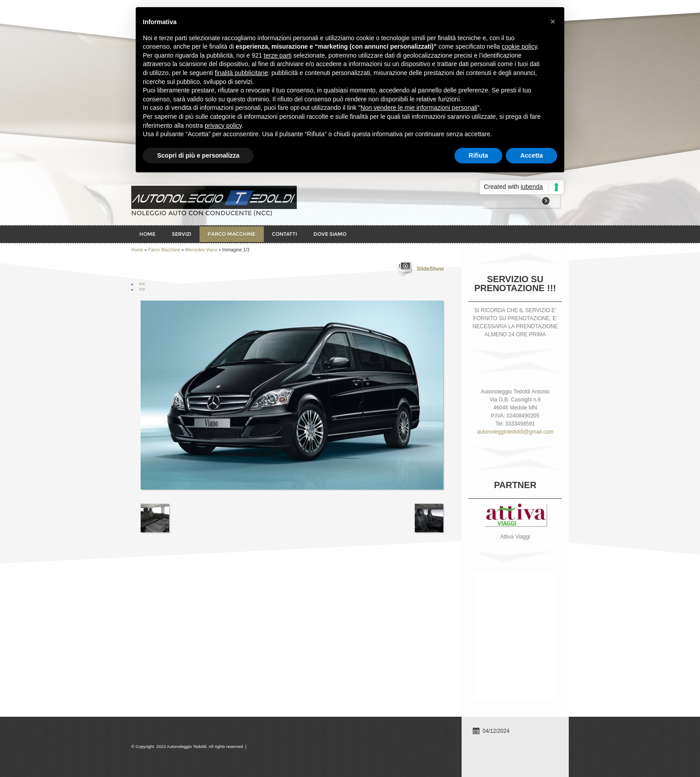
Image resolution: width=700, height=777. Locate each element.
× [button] (553, 21)
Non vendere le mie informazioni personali (419, 108)
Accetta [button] (531, 155)
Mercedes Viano (201, 250)
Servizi (181, 234)
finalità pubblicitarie (241, 73)
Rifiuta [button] (479, 155)
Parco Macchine (231, 234)
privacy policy (223, 125)
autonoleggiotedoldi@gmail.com (515, 432)
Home (147, 234)
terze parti (278, 55)
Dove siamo (330, 234)
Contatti (284, 234)
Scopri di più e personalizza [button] (198, 155)
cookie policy (519, 46)
